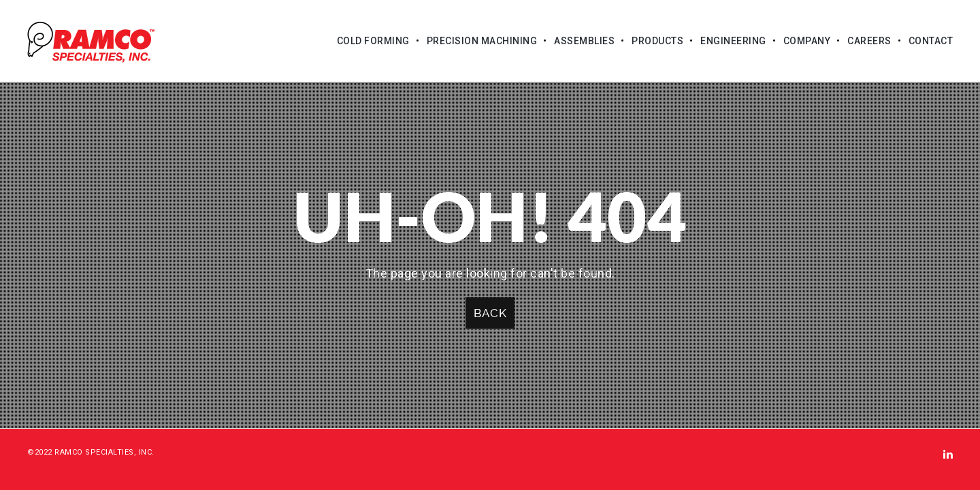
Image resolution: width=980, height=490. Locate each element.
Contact (931, 41)
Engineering (733, 41)
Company (807, 41)
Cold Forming (373, 41)
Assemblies (584, 41)
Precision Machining (482, 41)
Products (657, 41)
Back (490, 313)
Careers (869, 41)
